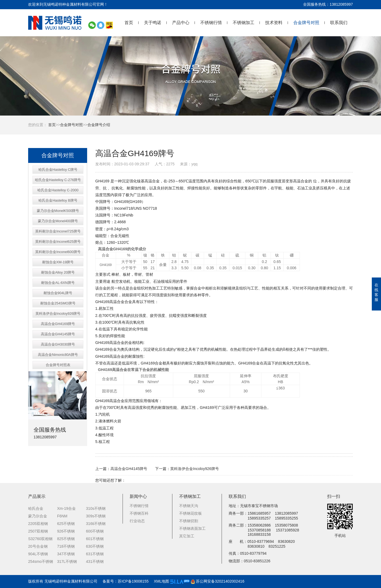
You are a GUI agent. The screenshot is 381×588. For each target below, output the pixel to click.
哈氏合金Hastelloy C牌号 (58, 170)
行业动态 (137, 521)
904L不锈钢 (38, 554)
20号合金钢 (38, 546)
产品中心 (181, 23)
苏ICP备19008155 (133, 581)
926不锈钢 (66, 531)
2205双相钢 (38, 524)
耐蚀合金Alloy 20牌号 (58, 272)
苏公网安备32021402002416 (218, 581)
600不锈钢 (95, 531)
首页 (129, 23)
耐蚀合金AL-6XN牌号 (58, 283)
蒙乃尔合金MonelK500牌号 (58, 211)
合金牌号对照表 (58, 365)
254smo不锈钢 (41, 561)
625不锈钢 (66, 524)
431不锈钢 (95, 561)
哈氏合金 (36, 508)
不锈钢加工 (244, 23)
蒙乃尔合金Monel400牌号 (58, 221)
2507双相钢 (38, 531)
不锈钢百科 (139, 513)
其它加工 (187, 536)
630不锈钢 (95, 546)
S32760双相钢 (40, 539)
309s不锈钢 (96, 516)
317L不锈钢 (67, 561)
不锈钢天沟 (189, 506)
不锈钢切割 (189, 521)
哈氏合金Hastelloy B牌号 (58, 200)
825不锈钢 (66, 539)
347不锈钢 (66, 554)
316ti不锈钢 (96, 524)
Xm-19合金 (66, 508)
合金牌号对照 (306, 23)
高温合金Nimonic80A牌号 (58, 355)
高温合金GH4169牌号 (58, 324)
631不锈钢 (95, 554)
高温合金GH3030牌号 (58, 344)
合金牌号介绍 (99, 125)
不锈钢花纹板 (190, 513)
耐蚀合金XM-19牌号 (58, 262)
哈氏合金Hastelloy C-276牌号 (58, 180)
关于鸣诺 (153, 23)
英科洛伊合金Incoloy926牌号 (58, 313)
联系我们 (339, 23)
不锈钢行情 (211, 23)
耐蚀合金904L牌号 (58, 293)
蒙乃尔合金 (38, 516)
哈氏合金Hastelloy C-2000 (58, 190)
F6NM (62, 516)
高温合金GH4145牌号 (58, 334)
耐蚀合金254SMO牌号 (58, 303)
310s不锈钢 (96, 508)
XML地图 (161, 581)
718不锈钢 (66, 546)
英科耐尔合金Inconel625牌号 (58, 242)
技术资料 (274, 23)
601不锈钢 (95, 539)
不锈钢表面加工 (192, 528)
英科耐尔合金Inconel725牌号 (58, 231)
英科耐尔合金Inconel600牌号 (58, 252)
